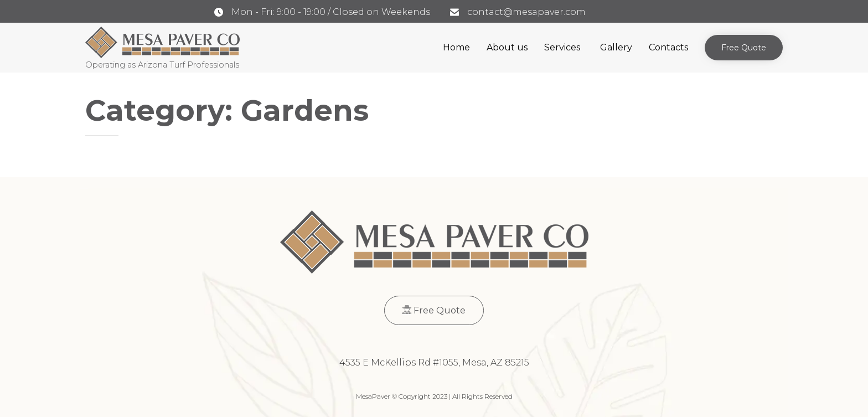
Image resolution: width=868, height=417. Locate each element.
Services (562, 47)
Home (456, 47)
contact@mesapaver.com (526, 12)
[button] (744, 48)
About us (507, 47)
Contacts (668, 47)
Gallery (616, 47)
